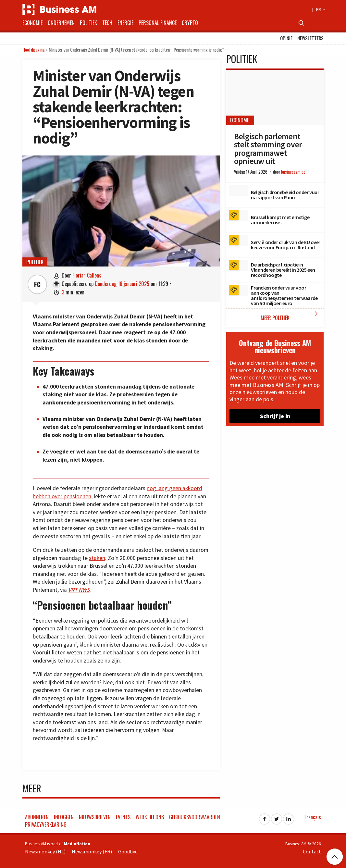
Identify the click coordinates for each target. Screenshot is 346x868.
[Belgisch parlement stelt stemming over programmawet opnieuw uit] (275, 97)
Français (313, 817)
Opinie (286, 38)
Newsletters (310, 38)
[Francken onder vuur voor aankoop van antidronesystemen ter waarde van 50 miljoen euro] (239, 291)
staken (97, 558)
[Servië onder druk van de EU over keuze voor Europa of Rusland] (239, 241)
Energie (125, 23)
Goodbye (128, 851)
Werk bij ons (150, 817)
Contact (312, 851)
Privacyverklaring (46, 825)
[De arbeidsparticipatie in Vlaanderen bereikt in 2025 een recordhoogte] (239, 266)
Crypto (190, 23)
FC (37, 284)
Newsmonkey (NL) (45, 851)
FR (320, 9)
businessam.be (293, 172)
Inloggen (64, 817)
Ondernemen (61, 23)
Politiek (88, 23)
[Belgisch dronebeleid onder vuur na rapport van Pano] (239, 191)
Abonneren (37, 817)
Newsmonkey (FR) (92, 851)
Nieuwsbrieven (95, 817)
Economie (32, 23)
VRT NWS (79, 590)
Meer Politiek (291, 316)
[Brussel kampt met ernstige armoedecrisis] (239, 216)
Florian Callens (87, 275)
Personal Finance (158, 23)
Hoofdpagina (33, 50)
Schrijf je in (275, 416)
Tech (107, 23)
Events (123, 817)
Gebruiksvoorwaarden (195, 817)
